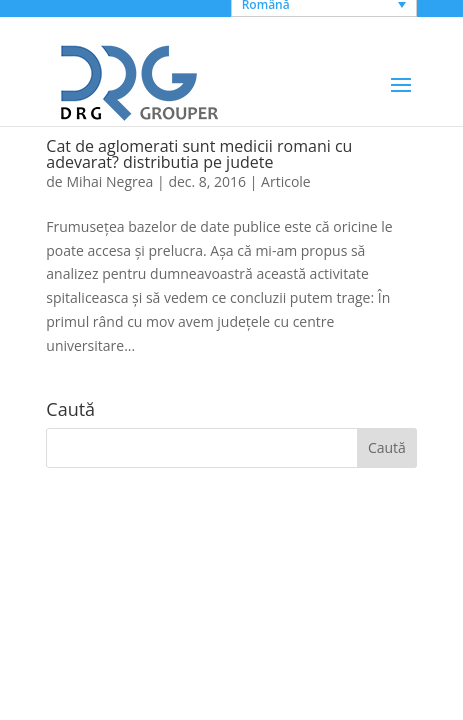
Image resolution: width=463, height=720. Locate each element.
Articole (286, 181)
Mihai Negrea (109, 181)
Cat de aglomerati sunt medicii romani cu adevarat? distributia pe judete (199, 154)
